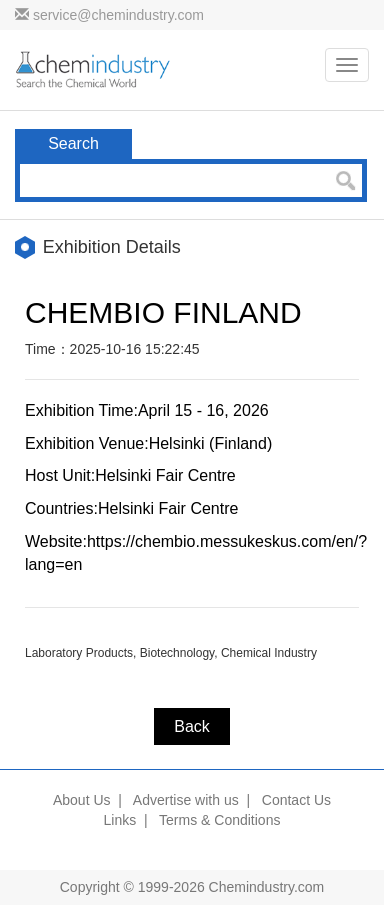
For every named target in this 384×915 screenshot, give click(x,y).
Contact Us (296, 800)
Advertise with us (186, 800)
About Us (82, 800)
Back (192, 726)
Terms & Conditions (219, 820)
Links (120, 820)
